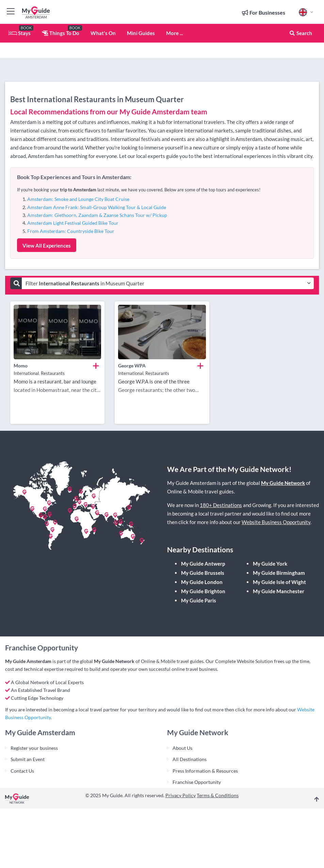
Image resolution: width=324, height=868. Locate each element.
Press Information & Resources (205, 771)
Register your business (34, 748)
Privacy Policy (181, 795)
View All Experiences (47, 246)
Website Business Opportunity (276, 522)
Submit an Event (28, 759)
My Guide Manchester (279, 591)
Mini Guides (141, 33)
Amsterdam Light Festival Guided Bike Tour (73, 223)
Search (301, 33)
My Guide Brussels (203, 573)
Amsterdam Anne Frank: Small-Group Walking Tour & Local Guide (97, 207)
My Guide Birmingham (279, 573)
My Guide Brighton (203, 591)
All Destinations (190, 759)
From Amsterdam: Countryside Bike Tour (71, 231)
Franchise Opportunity (197, 782)
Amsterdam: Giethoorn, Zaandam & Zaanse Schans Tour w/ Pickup (97, 215)
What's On (103, 33)
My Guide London (202, 582)
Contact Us (22, 771)
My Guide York (270, 564)
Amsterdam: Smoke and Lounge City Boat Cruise (78, 199)
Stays (20, 33)
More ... (174, 33)
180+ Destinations (221, 505)
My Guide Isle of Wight (279, 582)
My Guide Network (283, 483)
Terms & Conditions (218, 795)
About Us (182, 748)
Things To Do (61, 33)
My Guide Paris (199, 600)
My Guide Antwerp (203, 564)
